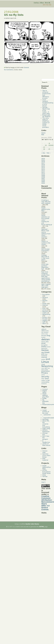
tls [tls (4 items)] (46, 381)
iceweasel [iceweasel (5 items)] (44, 356)
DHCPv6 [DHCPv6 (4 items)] (43, 342)
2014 (43, 168)
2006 (43, 180)
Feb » (48, 153)
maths (44, 313)
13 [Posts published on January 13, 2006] (49, 145)
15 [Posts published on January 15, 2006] (53, 145)
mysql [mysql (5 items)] (43, 364)
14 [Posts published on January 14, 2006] (51, 145)
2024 (43, 159)
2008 (43, 177)
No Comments (9, 70)
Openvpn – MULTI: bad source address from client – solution (46, 233)
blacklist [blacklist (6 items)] (44, 336)
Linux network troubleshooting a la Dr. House (48, 103)
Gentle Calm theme (32, 524)
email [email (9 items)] (43, 343)
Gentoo (45, 301)
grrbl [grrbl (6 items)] (43, 354)
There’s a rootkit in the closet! (46, 243)
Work (44, 324)
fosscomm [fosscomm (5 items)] (44, 348)
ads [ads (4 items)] (42, 332)
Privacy (45, 317)
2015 (43, 166)
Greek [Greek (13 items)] (47, 352)
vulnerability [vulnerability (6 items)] (45, 382)
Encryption (46, 294)
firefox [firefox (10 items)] (44, 347)
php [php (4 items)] (49, 368)
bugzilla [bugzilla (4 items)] (43, 337)
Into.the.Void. (42, 3)
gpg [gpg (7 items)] (43, 352)
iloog (44, 475)
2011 (43, 172)
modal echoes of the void (46, 412)
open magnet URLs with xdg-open (46, 286)
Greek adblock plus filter (46, 209)
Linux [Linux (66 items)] (45, 362)
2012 (43, 171)
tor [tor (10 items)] (48, 380)
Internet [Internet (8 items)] (44, 357)
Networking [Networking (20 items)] (47, 366)
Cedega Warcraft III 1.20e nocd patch (45, 257)
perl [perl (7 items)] (46, 368)
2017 (43, 163)
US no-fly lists (14, 15)
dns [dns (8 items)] (47, 342)
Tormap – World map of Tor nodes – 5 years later (46, 110)
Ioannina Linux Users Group (46, 455)
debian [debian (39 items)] (46, 339)
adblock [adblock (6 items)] (44, 329)
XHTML (42, 527)
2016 (43, 165)
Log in (43, 482)
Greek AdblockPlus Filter (46, 467)
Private (45, 319)
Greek (44, 304)
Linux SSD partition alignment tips (45, 267)
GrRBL (44, 398)
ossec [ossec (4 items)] (43, 368)
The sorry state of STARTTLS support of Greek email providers (46, 123)
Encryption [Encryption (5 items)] (44, 345)
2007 (43, 178)
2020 (43, 160)
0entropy (45, 419)
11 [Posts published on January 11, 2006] (46, 145)
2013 (43, 169)
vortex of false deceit (46, 445)
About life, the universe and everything (46, 424)
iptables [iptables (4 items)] (43, 359)
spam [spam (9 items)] (47, 379)
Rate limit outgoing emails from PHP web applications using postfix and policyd (46, 277)
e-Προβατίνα (46, 442)
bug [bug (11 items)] (49, 335)
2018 (43, 162)
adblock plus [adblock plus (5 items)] (45, 331)
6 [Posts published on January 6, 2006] (49, 143)
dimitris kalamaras (46, 431)
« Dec (43, 153)
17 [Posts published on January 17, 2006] (44, 147)
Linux (44, 310)
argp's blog (46, 429)
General (26, 67)
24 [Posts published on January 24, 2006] (44, 149)
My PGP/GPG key (45, 401)
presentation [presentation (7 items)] (46, 371)
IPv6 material (45, 459)
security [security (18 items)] (45, 377)
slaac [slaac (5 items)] (43, 379)
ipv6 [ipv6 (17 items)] (48, 359)
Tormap (45, 476)
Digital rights (45, 392)
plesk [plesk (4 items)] (43, 370)
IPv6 (44, 308)
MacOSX (45, 311)
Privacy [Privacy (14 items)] (45, 373)
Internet (45, 305)
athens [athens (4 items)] (43, 334)
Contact (45, 389)
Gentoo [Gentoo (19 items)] (45, 350)
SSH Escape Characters (45, 250)
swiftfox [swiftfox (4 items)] (43, 381)
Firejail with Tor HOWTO (46, 116)
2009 (43, 175)
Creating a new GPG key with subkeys (46, 202)
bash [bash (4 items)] (47, 334)
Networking (46, 314)
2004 (43, 183)
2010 (43, 174)
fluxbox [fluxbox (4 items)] (49, 347)
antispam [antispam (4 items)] (46, 332)
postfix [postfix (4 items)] (46, 370)
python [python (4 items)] (43, 375)
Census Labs (45, 452)
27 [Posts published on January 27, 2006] (49, 149)
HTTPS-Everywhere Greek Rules (46, 472)
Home (43, 133)
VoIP (44, 322)
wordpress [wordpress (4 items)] (44, 384)
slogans (45, 320)
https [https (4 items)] (46, 354)
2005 (43, 182)
